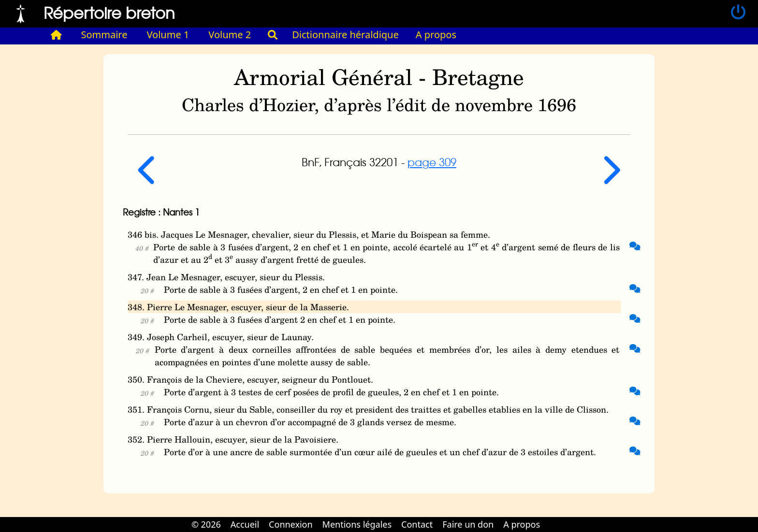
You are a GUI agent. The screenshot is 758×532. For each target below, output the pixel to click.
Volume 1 (168, 35)
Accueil (245, 524)
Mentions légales (357, 524)
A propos (436, 35)
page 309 (432, 162)
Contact (417, 524)
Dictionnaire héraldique (345, 35)
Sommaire (104, 35)
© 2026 (206, 524)
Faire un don (468, 524)
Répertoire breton (109, 12)
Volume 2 (230, 35)
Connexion (291, 524)
